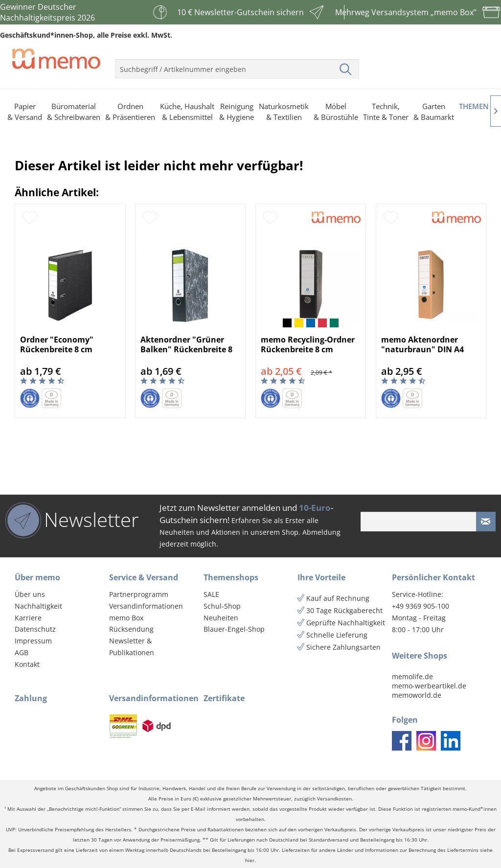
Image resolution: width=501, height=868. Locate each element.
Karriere (28, 618)
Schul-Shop (222, 606)
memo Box (126, 618)
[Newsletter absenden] (486, 522)
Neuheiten (221, 618)
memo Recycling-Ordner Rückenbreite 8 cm (308, 344)
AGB (22, 652)
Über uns (30, 594)
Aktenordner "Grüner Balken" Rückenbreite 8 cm (186, 344)
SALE (211, 594)
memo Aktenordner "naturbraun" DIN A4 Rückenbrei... (422, 344)
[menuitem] (237, 65)
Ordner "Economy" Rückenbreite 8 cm (57, 344)
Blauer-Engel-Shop (234, 629)
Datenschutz (35, 629)
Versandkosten (334, 799)
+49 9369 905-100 (421, 606)
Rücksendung (131, 629)
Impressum (33, 641)
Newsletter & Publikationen (132, 647)
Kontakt (27, 664)
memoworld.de (417, 695)
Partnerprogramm (139, 594)
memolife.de (412, 676)
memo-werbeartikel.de (429, 686)
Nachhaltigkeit (38, 606)
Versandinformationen (146, 606)
